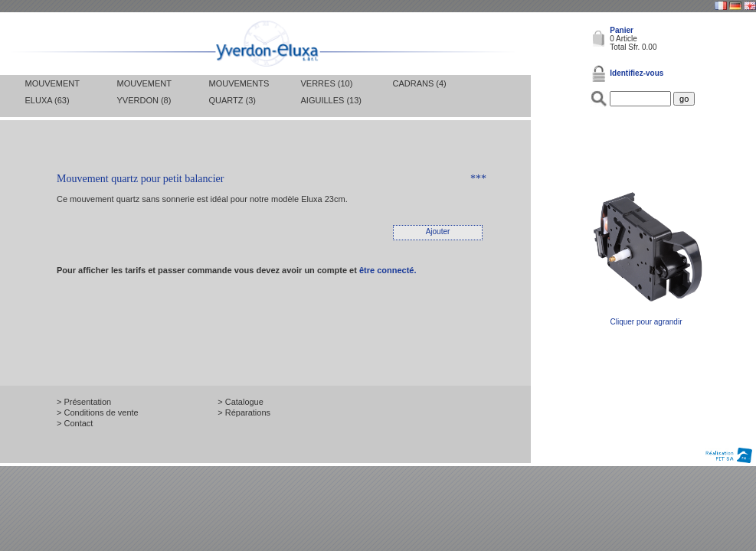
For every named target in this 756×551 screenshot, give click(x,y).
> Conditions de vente (98, 412)
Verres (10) (327, 83)
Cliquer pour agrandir (646, 318)
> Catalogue (241, 402)
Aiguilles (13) (331, 100)
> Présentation (84, 402)
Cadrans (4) (420, 83)
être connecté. (388, 270)
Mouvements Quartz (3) (239, 92)
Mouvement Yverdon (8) (144, 92)
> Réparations (244, 412)
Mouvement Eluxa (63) (52, 92)
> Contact (75, 423)
